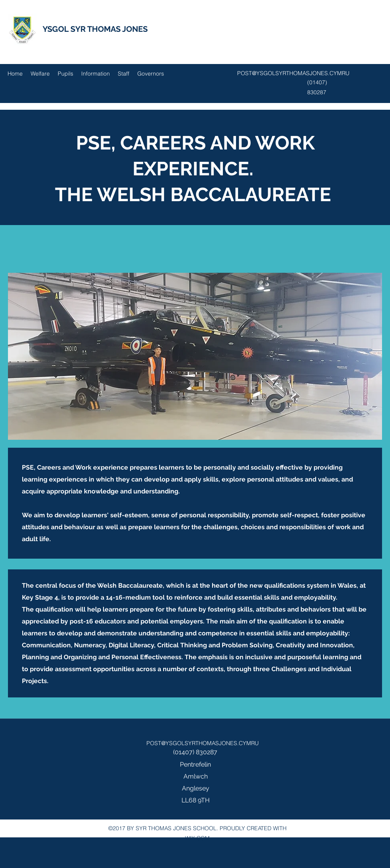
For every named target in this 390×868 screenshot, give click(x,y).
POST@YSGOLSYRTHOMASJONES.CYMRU (293, 73)
